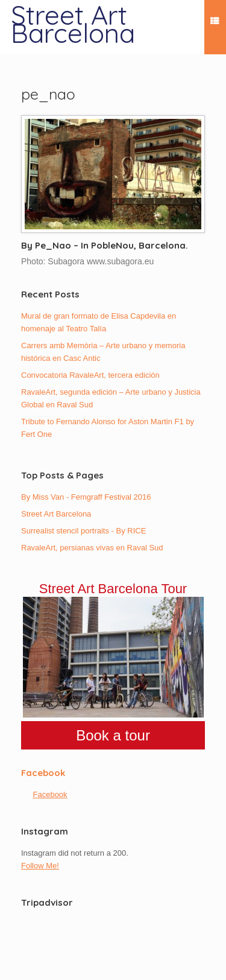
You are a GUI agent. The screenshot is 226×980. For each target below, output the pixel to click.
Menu (215, 23)
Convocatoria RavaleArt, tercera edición (90, 375)
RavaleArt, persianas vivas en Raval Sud (92, 548)
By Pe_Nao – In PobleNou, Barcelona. (105, 245)
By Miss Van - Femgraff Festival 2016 (86, 497)
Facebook (43, 773)
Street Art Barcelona (56, 514)
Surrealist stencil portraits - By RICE (83, 531)
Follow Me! (40, 866)
